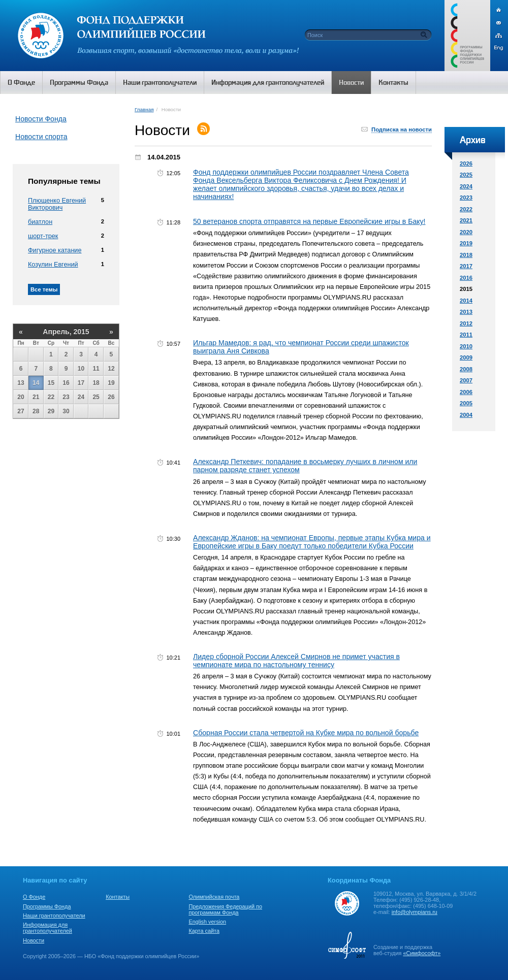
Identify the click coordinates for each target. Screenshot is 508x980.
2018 (466, 255)
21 (36, 397)
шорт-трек (43, 236)
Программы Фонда (47, 906)
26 (111, 397)
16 (66, 383)
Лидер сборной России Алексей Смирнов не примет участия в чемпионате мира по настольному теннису (296, 661)
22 (51, 397)
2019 (466, 243)
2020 (466, 232)
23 (66, 397)
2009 (466, 357)
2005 (466, 403)
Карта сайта (204, 931)
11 (96, 369)
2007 (466, 380)
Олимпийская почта (214, 897)
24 (81, 397)
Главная (144, 109)
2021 (466, 220)
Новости (34, 940)
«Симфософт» (422, 953)
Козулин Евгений (53, 265)
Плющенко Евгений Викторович (57, 204)
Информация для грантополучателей (47, 928)
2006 (466, 392)
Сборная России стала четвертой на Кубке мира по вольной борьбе (306, 733)
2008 (466, 369)
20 (21, 397)
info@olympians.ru (415, 912)
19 (111, 383)
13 (21, 383)
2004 (466, 415)
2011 (466, 335)
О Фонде (34, 897)
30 (66, 411)
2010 (466, 346)
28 (36, 411)
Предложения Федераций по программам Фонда (225, 909)
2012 (466, 323)
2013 (466, 312)
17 (81, 383)
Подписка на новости (402, 129)
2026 (466, 164)
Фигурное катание (55, 250)
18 (96, 383)
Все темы (44, 289)
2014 (466, 301)
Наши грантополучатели (54, 916)
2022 (466, 209)
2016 (466, 278)
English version (207, 922)
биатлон (40, 222)
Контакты (118, 897)
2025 (466, 175)
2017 (466, 266)
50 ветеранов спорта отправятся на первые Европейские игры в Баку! (309, 221)
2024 (466, 186)
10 (81, 369)
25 (96, 397)
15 (51, 383)
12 (111, 369)
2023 (466, 198)
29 (51, 411)
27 (21, 411)
